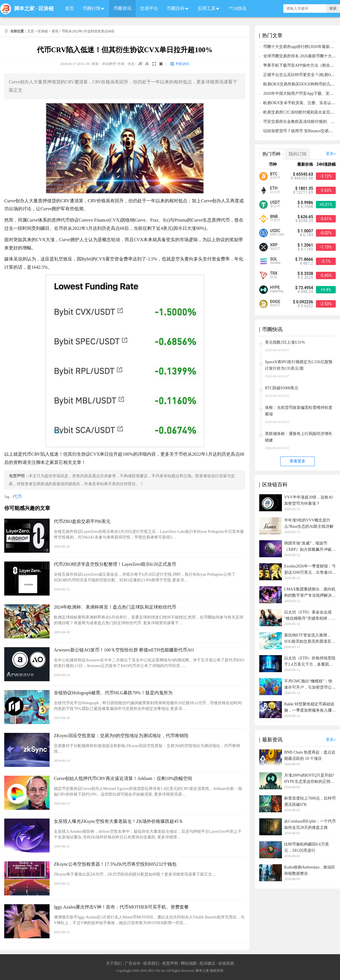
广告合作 (133, 963)
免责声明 (170, 963)
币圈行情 (92, 8)
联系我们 (151, 963)
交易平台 (149, 8)
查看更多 (297, 461)
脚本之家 (24, 9)
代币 (17, 496)
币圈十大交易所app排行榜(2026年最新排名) (301, 47)
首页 (69, 8)
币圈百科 (176, 8)
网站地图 (189, 963)
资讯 (55, 31)
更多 (330, 154)
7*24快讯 (237, 8)
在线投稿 (226, 963)
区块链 (46, 9)
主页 (31, 31)
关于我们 (114, 963)
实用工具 (207, 8)
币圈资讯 (122, 8)
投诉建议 (207, 963)
